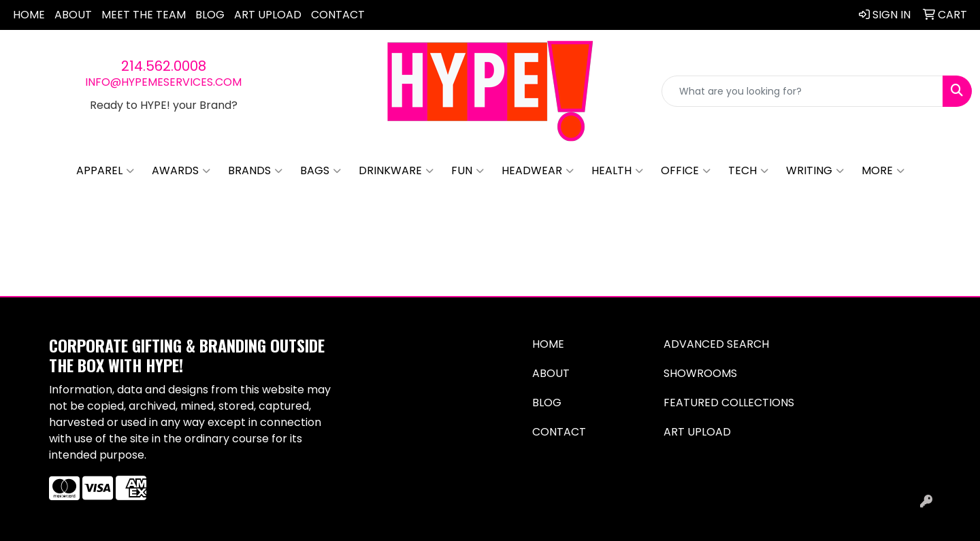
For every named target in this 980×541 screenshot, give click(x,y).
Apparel (105, 171)
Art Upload (268, 15)
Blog (210, 15)
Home (29, 15)
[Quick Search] (802, 91)
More (883, 171)
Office (686, 171)
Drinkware (396, 171)
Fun (468, 171)
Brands (255, 171)
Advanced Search (716, 344)
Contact (338, 15)
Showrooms (700, 373)
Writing (815, 171)
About (73, 15)
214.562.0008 (164, 66)
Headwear (538, 171)
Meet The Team (144, 15)
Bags (321, 171)
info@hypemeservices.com (163, 82)
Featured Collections (729, 403)
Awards (181, 171)
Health (617, 171)
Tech (748, 171)
